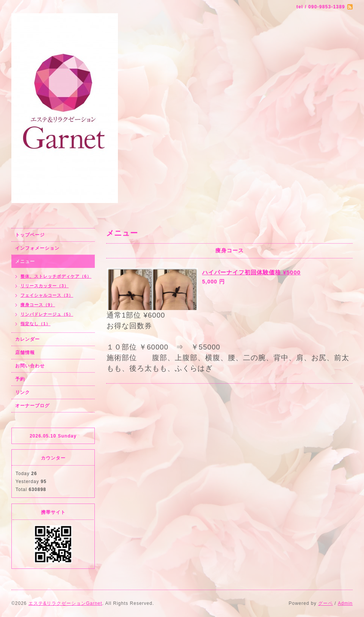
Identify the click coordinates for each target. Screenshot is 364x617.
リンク (23, 392)
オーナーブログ (32, 406)
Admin (345, 603)
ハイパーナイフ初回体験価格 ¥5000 (251, 272)
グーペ (326, 603)
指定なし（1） (35, 324)
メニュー (25, 261)
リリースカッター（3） (45, 286)
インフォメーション (37, 248)
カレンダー (27, 339)
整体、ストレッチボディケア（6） (56, 276)
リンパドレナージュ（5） (47, 314)
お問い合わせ (30, 366)
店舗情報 (25, 353)
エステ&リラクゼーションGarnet (65, 603)
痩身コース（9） (38, 305)
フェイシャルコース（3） (47, 295)
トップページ (30, 235)
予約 (20, 379)
